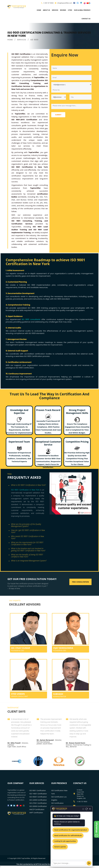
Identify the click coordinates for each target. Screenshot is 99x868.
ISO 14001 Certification (38, 794)
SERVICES (22, 40)
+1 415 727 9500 (48, 3)
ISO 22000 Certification (38, 800)
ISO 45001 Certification (38, 797)
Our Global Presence (82, 10)
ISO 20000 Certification (38, 806)
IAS (38, 203)
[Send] (89, 863)
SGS (41, 197)
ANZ (46, 203)
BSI (37, 197)
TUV (46, 197)
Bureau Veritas (27, 200)
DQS (13, 200)
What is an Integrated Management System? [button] (27, 561)
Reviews (63, 10)
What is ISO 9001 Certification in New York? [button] (27, 485)
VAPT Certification (36, 813)
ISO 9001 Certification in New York (25, 490)
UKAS (14, 206)
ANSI (22, 206)
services (55, 10)
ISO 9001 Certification (38, 790)
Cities (70, 10)
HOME (10, 40)
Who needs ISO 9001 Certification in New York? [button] (26, 537)
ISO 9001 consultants (31, 319)
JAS (41, 203)
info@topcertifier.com (64, 3)
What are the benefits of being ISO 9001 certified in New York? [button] (26, 555)
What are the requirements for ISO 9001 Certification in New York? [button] (26, 543)
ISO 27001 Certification (38, 803)
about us (46, 10)
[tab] (28, 485)
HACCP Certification (37, 809)
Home (39, 10)
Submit (58, 115)
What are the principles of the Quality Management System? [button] (25, 524)
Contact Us (86, 19)
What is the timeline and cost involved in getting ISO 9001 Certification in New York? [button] (27, 549)
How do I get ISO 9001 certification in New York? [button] (26, 531)
